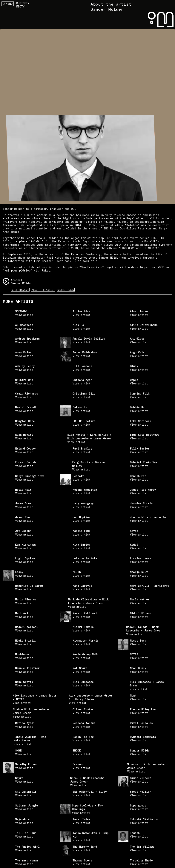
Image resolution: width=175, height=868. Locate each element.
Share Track (66, 290)
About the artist (43, 290)
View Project (20, 290)
